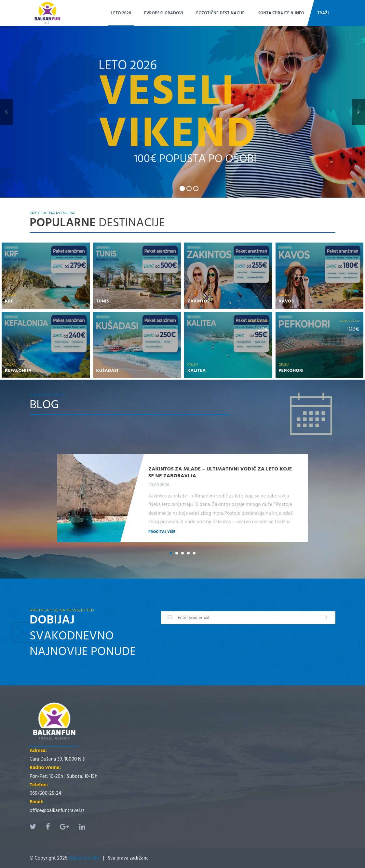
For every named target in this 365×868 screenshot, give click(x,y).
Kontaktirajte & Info (281, 13)
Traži (323, 13)
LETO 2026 (121, 13)
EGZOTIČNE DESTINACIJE (220, 13)
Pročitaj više (162, 532)
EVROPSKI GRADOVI (164, 13)
